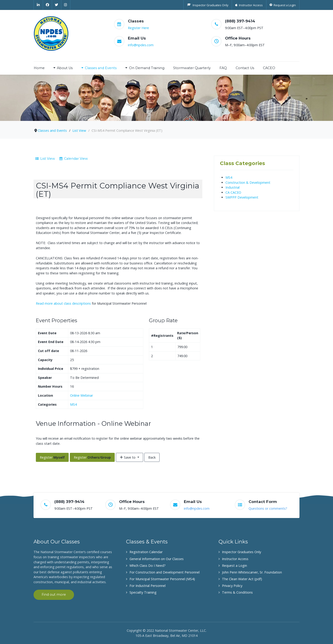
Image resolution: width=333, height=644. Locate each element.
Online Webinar (82, 395)
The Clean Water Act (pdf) (242, 579)
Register (52, 457)
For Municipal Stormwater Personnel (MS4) (162, 579)
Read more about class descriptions (63, 303)
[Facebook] (48, 5)
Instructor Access (235, 559)
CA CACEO (233, 192)
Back (152, 457)
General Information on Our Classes (157, 559)
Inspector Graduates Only (242, 552)
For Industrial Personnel (148, 586)
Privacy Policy (232, 586)
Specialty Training (143, 592)
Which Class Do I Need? (148, 566)
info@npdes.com (141, 45)
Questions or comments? (268, 508)
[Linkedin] (38, 5)
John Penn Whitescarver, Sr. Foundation (252, 572)
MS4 (73, 404)
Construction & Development (248, 182)
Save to (128, 457)
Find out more (54, 595)
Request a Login (234, 566)
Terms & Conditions (237, 592)
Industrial (233, 187)
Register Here (138, 28)
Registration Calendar (146, 552)
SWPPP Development (242, 197)
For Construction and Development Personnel (165, 572)
